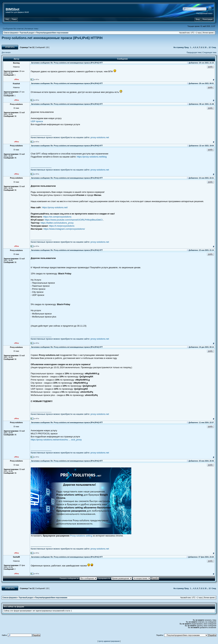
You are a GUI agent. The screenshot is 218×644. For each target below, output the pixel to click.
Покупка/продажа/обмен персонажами (52, 33)
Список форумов (11, 33)
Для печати (6, 53)
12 (210, 47)
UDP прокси (37, 121)
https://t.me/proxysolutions (62, 226)
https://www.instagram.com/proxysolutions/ (64, 229)
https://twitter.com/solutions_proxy (57, 223)
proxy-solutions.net (100, 137)
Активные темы (32, 29)
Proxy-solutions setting (81, 536)
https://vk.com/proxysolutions (57, 217)
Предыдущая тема (194, 53)
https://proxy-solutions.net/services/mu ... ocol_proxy (56, 440)
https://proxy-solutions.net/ (55, 207)
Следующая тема (209, 53)
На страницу (179, 47)
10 (205, 47)
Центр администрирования (109, 641)
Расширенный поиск (204, 13)
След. (214, 47)
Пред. (187, 47)
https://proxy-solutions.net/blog (92, 157)
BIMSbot (12, 9)
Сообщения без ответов (13, 29)
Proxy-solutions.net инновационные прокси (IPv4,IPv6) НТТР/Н (52, 38)
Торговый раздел (27, 33)
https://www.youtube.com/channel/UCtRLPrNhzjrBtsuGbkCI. (74, 220)
